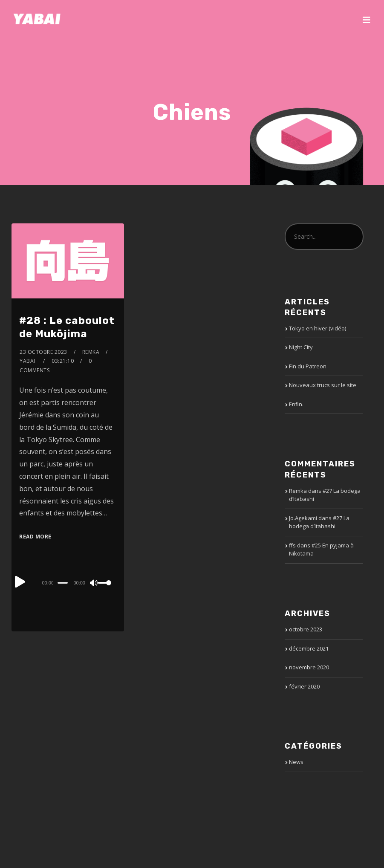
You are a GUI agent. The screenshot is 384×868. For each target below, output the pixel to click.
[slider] (63, 583)
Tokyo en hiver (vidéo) (318, 328)
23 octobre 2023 (43, 352)
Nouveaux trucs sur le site (323, 385)
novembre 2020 (309, 667)
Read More (35, 537)
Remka (91, 352)
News (296, 762)
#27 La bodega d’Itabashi (319, 522)
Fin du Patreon (308, 366)
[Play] (20, 582)
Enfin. (296, 404)
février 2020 (304, 686)
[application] (68, 582)
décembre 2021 (309, 648)
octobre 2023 (306, 629)
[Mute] (94, 584)
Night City (301, 347)
